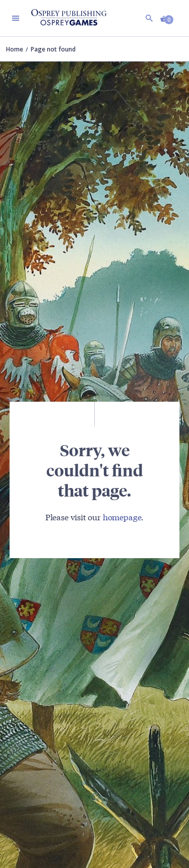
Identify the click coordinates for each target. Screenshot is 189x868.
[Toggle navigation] (16, 18)
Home (15, 49)
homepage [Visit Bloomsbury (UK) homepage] (122, 517)
